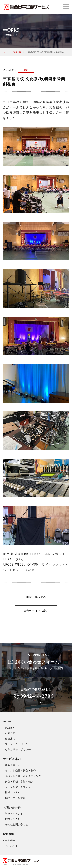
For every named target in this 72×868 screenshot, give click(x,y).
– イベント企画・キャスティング (22, 776)
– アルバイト (10, 846)
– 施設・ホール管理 (14, 798)
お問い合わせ (12, 807)
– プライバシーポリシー (17, 744)
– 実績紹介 (9, 727)
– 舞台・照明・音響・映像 (18, 781)
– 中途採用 (9, 840)
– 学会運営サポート (14, 765)
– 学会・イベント (13, 814)
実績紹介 (18, 52)
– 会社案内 (9, 739)
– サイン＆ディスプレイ (17, 787)
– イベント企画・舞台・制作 (19, 770)
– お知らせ (9, 733)
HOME (7, 721)
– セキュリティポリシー (17, 749)
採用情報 (9, 834)
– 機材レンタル (12, 792)
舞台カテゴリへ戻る (36, 611)
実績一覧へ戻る (36, 597)
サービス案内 (12, 759)
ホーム (6, 52)
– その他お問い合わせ (16, 824)
